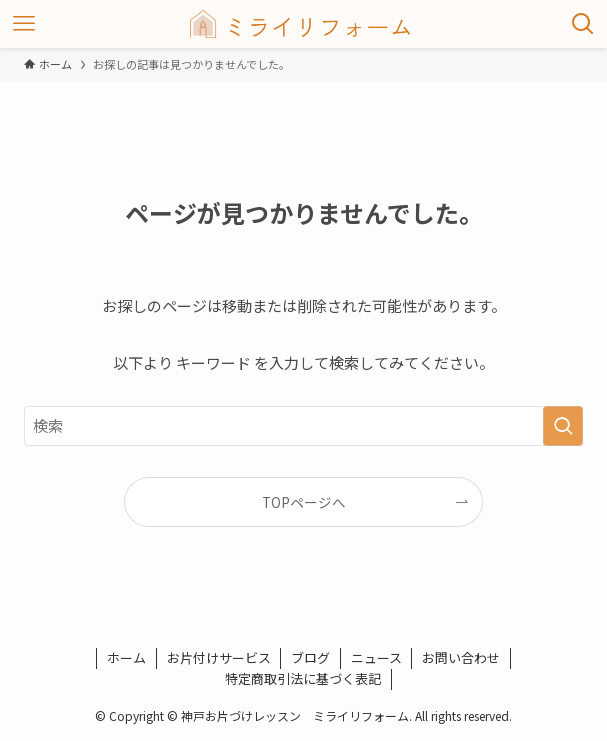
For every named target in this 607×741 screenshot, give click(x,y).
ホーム (126, 657)
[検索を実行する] (563, 426)
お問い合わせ (461, 657)
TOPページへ (304, 502)
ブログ (310, 657)
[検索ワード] (303, 426)
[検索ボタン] (583, 24)
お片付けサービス (219, 657)
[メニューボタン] (24, 24)
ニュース (376, 657)
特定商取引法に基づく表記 (303, 678)
